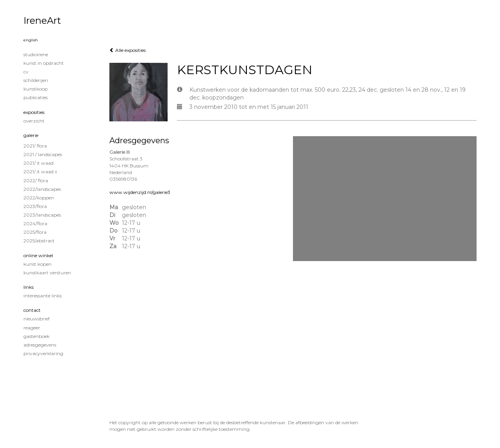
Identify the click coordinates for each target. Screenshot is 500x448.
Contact (32, 310)
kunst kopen (37, 264)
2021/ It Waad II (40, 172)
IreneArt (42, 20)
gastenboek (37, 336)
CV (26, 72)
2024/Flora (35, 223)
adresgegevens (40, 345)
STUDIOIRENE (36, 54)
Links (29, 287)
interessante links (43, 296)
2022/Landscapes (42, 189)
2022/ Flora (36, 180)
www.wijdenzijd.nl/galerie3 (140, 192)
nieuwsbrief (37, 319)
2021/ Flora (35, 146)
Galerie (31, 135)
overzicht (34, 121)
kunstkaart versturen (47, 273)
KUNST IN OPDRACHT (44, 63)
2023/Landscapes (42, 215)
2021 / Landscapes (43, 154)
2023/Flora (35, 206)
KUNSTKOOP (36, 89)
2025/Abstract (39, 241)
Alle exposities (128, 50)
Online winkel (38, 255)
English (31, 40)
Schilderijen (36, 80)
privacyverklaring (43, 353)
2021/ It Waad (38, 163)
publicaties (36, 97)
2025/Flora (35, 232)
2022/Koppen (39, 198)
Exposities (34, 112)
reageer (32, 328)
